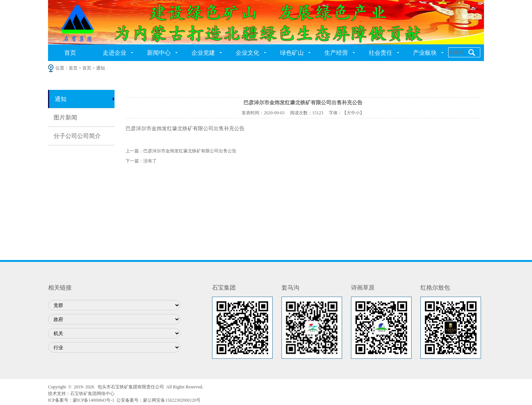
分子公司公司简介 (77, 136)
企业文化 (248, 53)
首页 (70, 53)
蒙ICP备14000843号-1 (94, 400)
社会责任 (381, 53)
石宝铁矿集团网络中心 (92, 394)
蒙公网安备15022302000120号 (172, 400)
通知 (61, 99)
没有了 (150, 161)
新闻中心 (159, 53)
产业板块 (425, 53)
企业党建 (203, 53)
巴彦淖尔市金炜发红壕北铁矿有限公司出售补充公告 (185, 129)
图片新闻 (65, 117)
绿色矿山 (292, 53)
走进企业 (115, 53)
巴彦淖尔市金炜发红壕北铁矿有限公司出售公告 (190, 151)
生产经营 (336, 53)
